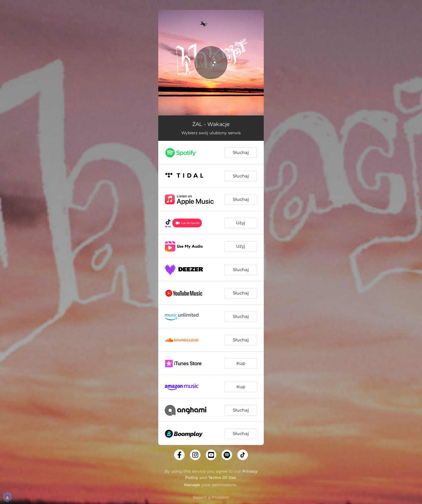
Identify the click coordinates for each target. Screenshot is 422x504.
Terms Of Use (222, 477)
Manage (192, 485)
